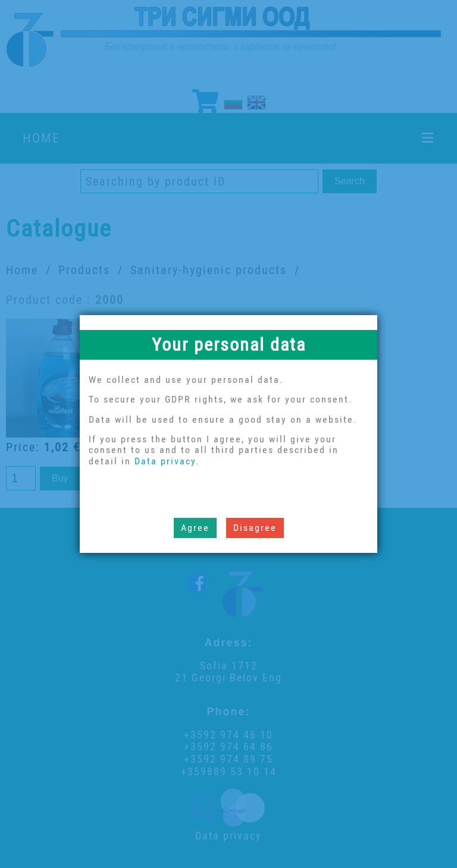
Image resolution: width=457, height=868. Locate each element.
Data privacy (165, 461)
